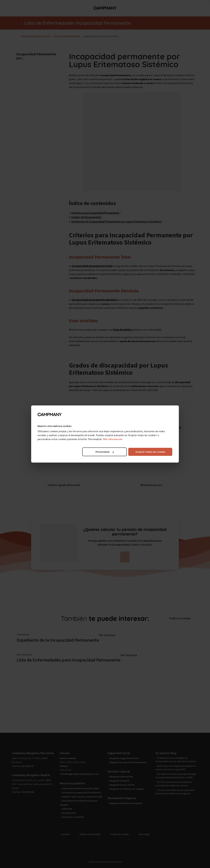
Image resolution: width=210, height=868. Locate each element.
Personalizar (105, 452)
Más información (113, 439)
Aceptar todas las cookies (150, 452)
